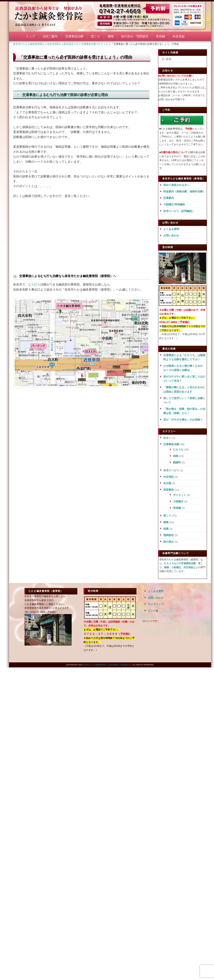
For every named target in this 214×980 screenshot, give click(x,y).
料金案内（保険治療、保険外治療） (184, 191)
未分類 (167, 483)
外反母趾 (179, 36)
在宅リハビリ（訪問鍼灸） (179, 211)
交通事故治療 (74, 36)
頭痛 (166, 529)
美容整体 (169, 490)
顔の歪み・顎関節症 (135, 36)
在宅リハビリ (171, 470)
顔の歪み (169, 542)
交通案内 (169, 198)
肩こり (95, 36)
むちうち (178, 449)
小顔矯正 (178, 501)
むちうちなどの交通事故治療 (180, 563)
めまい (167, 438)
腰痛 (111, 36)
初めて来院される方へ (176, 185)
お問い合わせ (171, 236)
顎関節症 (169, 535)
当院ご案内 (50, 36)
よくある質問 (171, 229)
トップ (30, 36)
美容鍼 (160, 36)
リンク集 (153, 611)
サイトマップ (156, 604)
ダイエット (180, 495)
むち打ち (34, 284)
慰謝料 (177, 462)
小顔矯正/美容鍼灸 (174, 204)
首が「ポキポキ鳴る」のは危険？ (183, 420)
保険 (176, 456)
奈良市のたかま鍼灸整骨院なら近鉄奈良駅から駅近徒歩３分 (53, 16)
